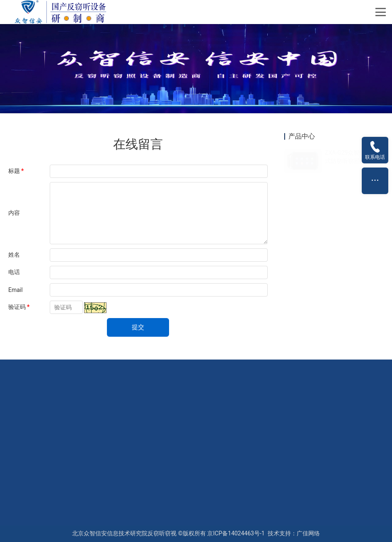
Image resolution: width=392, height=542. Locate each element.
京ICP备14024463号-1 (236, 533)
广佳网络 (308, 533)
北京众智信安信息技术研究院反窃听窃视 (124, 533)
